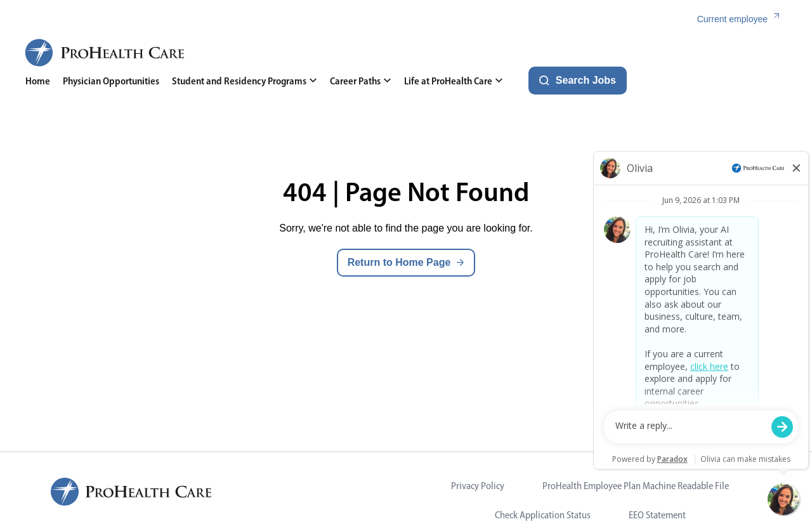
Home (38, 81)
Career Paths (361, 81)
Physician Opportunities (111, 81)
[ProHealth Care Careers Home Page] (105, 53)
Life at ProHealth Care (454, 81)
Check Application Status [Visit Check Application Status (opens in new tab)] (543, 515)
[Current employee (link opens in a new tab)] (742, 19)
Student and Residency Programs (245, 81)
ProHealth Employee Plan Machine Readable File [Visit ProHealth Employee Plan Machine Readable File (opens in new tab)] (636, 486)
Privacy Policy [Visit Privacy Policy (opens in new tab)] (478, 486)
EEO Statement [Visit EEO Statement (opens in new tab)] (657, 515)
